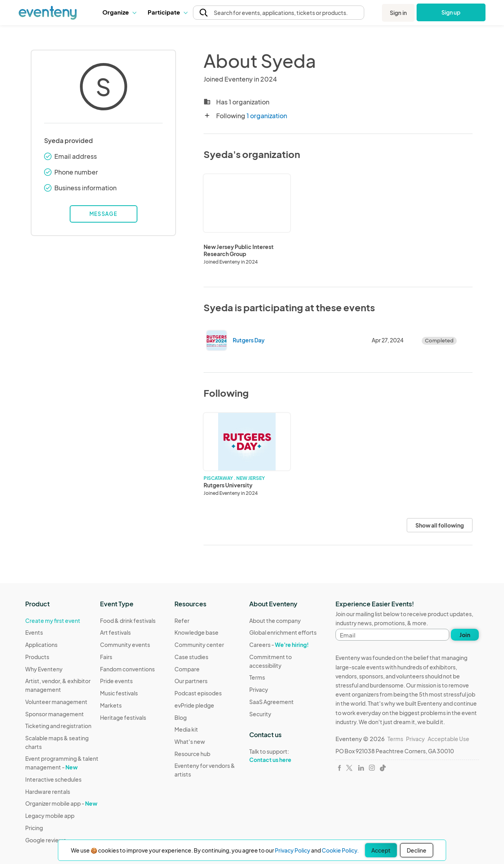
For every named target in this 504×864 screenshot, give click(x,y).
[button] (119, 12)
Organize (119, 12)
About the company (275, 621)
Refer (182, 621)
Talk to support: (287, 756)
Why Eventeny (44, 669)
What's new (190, 741)
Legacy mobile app (50, 816)
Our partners (191, 681)
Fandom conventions (127, 669)
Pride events (116, 681)
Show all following (440, 525)
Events (34, 632)
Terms (257, 677)
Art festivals (115, 632)
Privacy (259, 689)
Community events (125, 645)
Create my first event (53, 621)
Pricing (34, 828)
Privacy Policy (293, 850)
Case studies (191, 657)
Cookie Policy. (340, 850)
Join (465, 635)
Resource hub (192, 754)
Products (37, 657)
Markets (111, 705)
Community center (199, 645)
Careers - (279, 645)
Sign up (451, 12)
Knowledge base (196, 632)
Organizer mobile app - (61, 803)
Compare (187, 669)
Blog (181, 717)
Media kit (186, 729)
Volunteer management (56, 702)
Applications (41, 645)
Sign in (398, 13)
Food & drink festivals (128, 621)
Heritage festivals (123, 717)
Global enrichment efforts (283, 632)
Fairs (106, 657)
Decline (417, 850)
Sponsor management (55, 714)
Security (260, 714)
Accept (381, 850)
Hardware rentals (48, 792)
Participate (167, 12)
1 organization (267, 116)
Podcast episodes (198, 693)
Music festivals (119, 693)
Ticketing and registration (58, 726)
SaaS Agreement (271, 702)
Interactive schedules (53, 779)
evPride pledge (194, 705)
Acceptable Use (448, 739)
